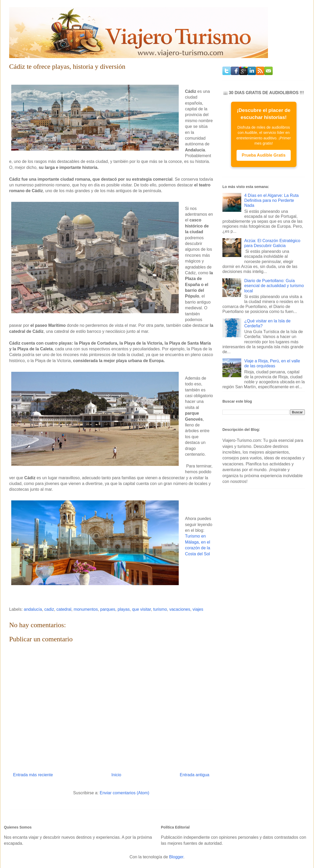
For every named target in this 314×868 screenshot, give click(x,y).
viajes (198, 609)
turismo (160, 609)
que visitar (142, 609)
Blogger (176, 857)
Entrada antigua (195, 775)
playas (124, 609)
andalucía (33, 609)
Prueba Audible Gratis (264, 155)
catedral (64, 609)
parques (108, 609)
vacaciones (180, 609)
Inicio (116, 775)
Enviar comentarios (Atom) (124, 793)
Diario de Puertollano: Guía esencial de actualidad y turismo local (274, 286)
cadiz (49, 609)
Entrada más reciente (33, 775)
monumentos (86, 609)
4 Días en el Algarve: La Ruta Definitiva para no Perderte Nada (271, 200)
